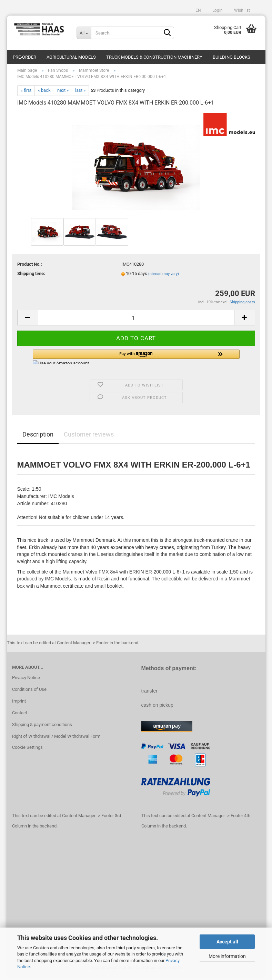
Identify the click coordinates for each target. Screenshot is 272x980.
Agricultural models (71, 57)
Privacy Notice (26, 681)
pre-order (24, 57)
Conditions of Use (29, 693)
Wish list (241, 10)
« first (26, 94)
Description (38, 438)
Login (217, 10)
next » (63, 94)
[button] (136, 360)
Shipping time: (31, 277)
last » (80, 94)
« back (44, 94)
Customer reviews (89, 438)
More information (227, 956)
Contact (20, 716)
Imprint (19, 704)
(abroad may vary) (164, 278)
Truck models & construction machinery (154, 57)
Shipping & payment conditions (42, 728)
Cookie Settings (27, 751)
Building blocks (231, 57)
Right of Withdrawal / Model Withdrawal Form (56, 740)
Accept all (227, 942)
